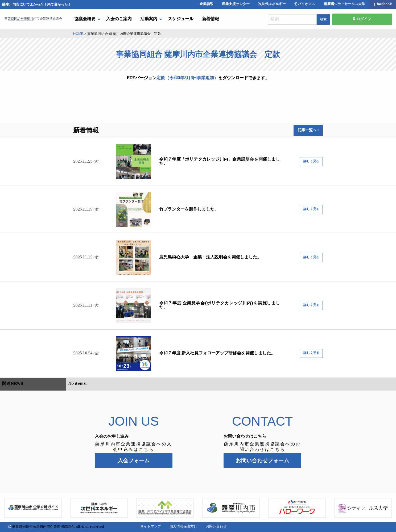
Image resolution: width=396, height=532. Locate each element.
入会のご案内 (119, 19)
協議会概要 (85, 19)
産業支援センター (236, 4)
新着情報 (211, 19)
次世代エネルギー (272, 4)
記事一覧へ (308, 130)
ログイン (362, 19)
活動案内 (149, 19)
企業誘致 (207, 4)
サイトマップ (151, 527)
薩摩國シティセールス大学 (344, 4)
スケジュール (181, 19)
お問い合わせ (216, 527)
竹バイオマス (305, 4)
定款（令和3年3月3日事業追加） (187, 78)
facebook (383, 5)
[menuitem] (86, 19)
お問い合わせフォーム (262, 460)
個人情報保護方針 (183, 527)
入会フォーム (134, 460)
